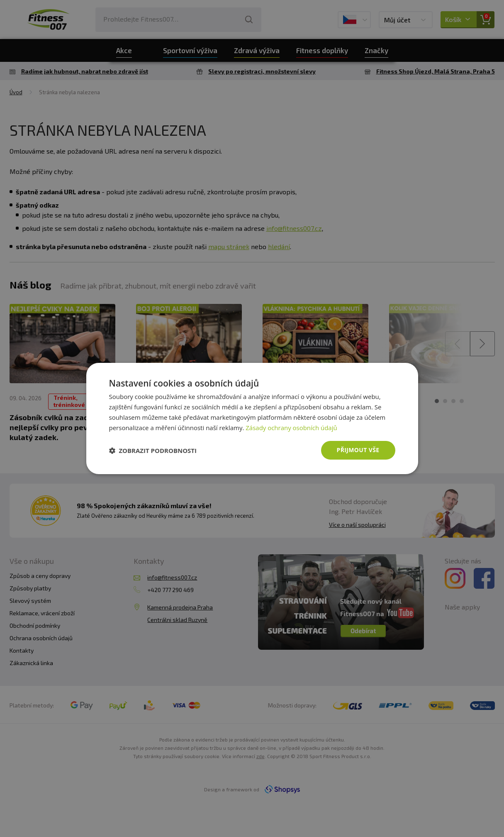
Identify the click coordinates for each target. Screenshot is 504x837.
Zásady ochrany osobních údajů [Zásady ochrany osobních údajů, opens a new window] (291, 428)
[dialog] (252, 418)
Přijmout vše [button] (358, 450)
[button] (153, 450)
